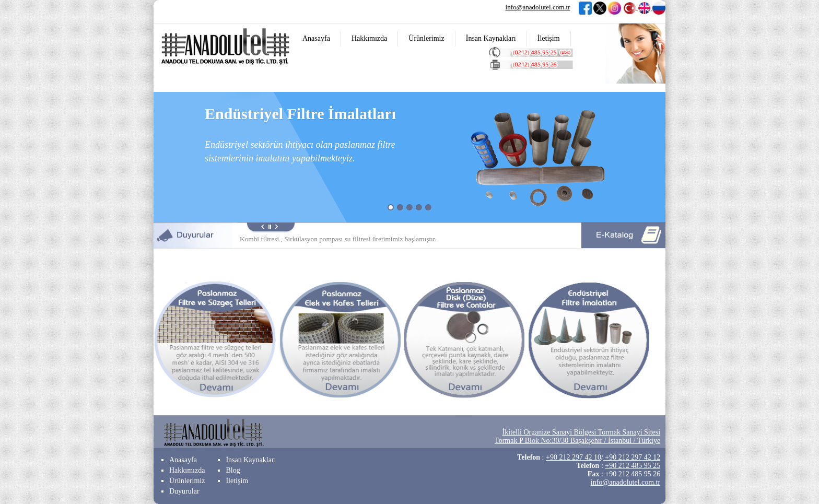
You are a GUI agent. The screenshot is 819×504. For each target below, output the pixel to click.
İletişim (549, 38)
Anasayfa (316, 38)
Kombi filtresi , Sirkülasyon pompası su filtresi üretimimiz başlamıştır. (338, 239)
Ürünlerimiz (426, 38)
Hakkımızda (369, 38)
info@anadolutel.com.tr (538, 7)
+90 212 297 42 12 (632, 457)
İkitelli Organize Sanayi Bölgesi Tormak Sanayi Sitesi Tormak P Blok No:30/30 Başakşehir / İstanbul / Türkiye (577, 436)
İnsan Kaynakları (491, 38)
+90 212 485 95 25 (633, 466)
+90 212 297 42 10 (574, 457)
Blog (233, 470)
